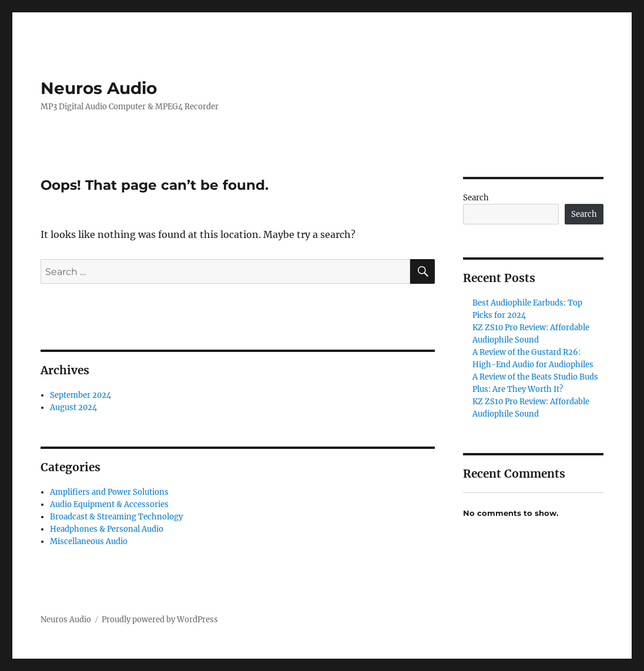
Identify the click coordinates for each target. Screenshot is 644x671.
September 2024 (80, 395)
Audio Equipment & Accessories (109, 504)
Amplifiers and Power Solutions (109, 492)
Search (476, 198)
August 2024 (73, 407)
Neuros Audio (99, 88)
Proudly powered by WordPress (160, 620)
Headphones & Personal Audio (107, 529)
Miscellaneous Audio (89, 541)
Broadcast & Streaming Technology (116, 517)
